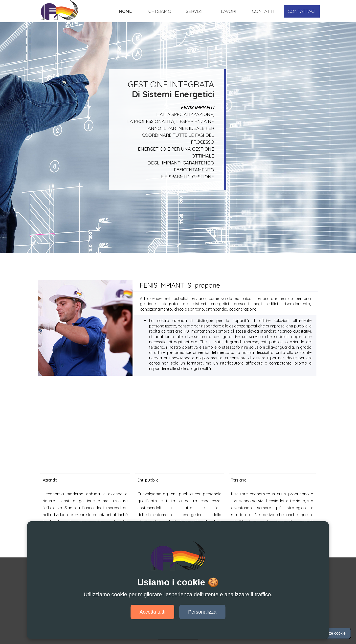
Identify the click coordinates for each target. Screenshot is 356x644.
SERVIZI (194, 11)
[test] (302, 11)
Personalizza (202, 612)
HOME (125, 11)
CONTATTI (263, 11)
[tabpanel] (157, 89)
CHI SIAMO (160, 11)
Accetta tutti (152, 612)
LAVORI (229, 11)
